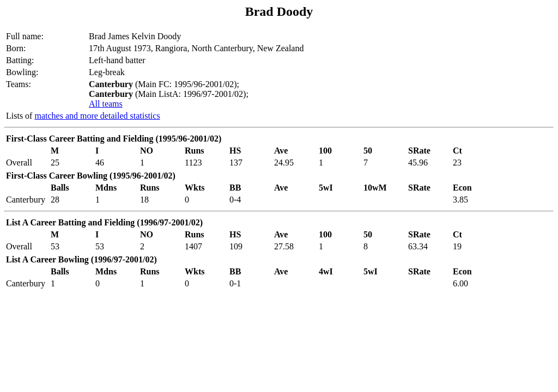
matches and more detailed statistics (97, 116)
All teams (106, 104)
